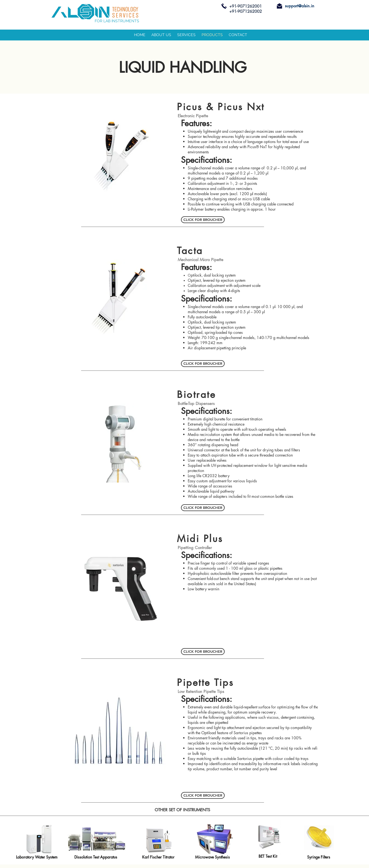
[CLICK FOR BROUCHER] (203, 220)
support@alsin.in (300, 6)
